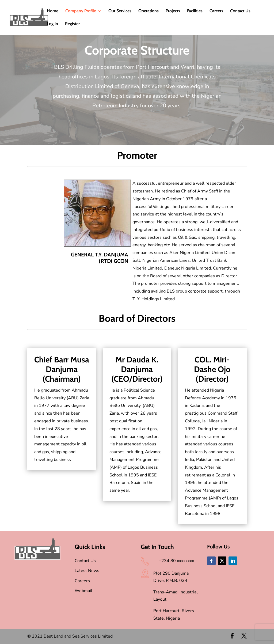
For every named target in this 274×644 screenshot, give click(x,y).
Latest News (87, 571)
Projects (173, 11)
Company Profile (81, 11)
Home (53, 11)
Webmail (83, 591)
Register (72, 24)
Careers (216, 11)
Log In (52, 24)
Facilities (195, 11)
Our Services (120, 11)
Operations (149, 11)
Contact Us (240, 11)
